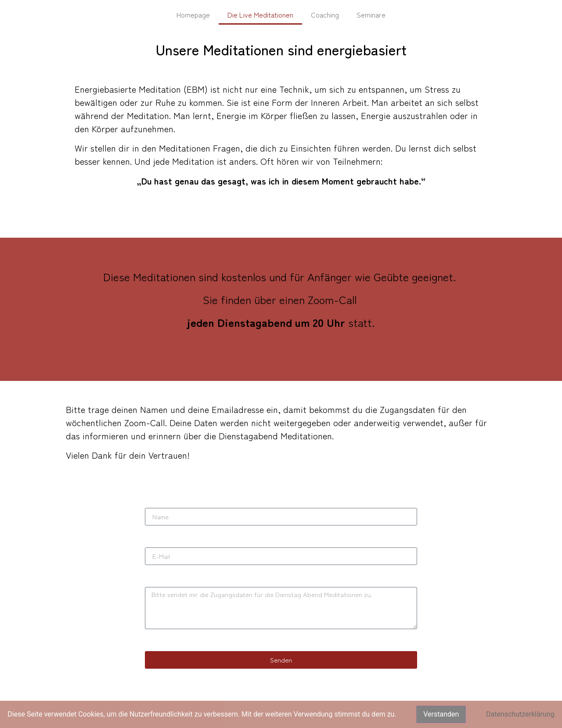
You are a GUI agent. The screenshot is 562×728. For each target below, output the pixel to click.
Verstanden (441, 714)
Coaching (325, 14)
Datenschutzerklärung (520, 714)
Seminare (371, 14)
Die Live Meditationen (260, 14)
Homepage (193, 14)
